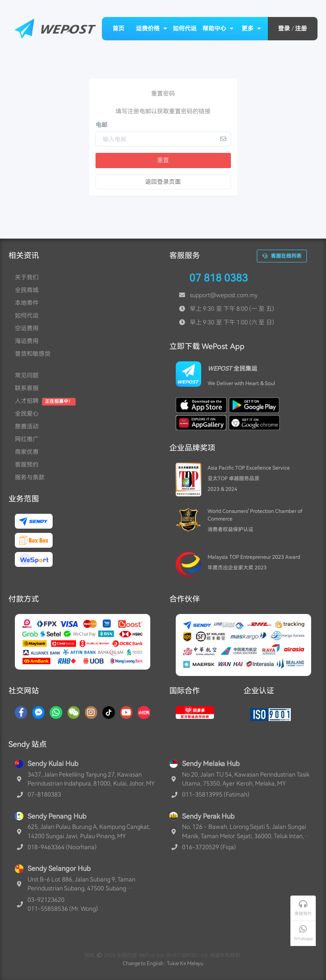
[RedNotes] (144, 712)
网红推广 (27, 439)
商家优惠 (27, 452)
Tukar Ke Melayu (185, 963)
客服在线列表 (282, 256)
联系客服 (27, 388)
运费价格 (152, 28)
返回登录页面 (163, 182)
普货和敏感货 (33, 354)
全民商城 (27, 290)
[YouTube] (126, 712)
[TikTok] (109, 712)
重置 (163, 160)
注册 (301, 28)
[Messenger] (38, 712)
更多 (251, 28)
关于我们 (27, 277)
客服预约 (27, 465)
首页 (118, 28)
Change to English (143, 963)
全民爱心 (27, 414)
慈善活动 (27, 426)
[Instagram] (91, 712)
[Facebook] (21, 712)
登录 (284, 28)
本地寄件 (27, 303)
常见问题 (27, 375)
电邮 (101, 125)
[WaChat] (74, 712)
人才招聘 (27, 401)
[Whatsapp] (56, 712)
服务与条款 (30, 477)
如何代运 (185, 28)
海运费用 (27, 341)
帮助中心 (218, 28)
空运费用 (27, 328)
